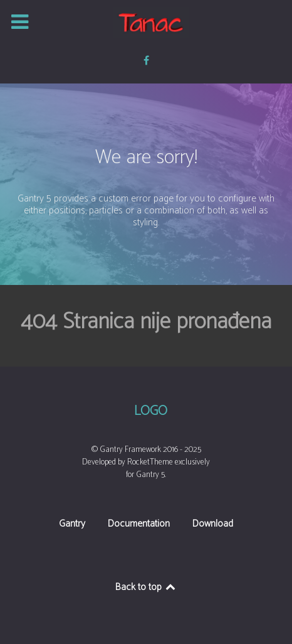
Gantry (72, 525)
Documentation (139, 525)
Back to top (146, 587)
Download (213, 525)
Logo (151, 412)
